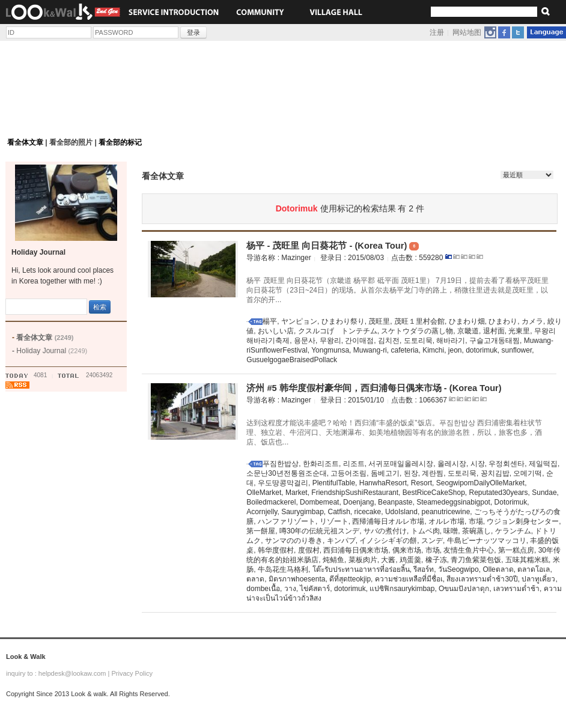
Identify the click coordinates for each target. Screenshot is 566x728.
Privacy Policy (132, 673)
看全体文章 (25, 142)
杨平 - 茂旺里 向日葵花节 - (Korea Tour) (333, 246)
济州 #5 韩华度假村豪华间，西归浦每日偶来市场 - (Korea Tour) (374, 388)
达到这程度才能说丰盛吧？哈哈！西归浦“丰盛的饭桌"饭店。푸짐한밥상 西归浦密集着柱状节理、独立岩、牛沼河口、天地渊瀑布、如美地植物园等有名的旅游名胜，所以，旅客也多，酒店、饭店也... (394, 432)
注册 (437, 32)
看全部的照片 (71, 142)
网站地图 (467, 32)
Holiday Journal (52, 351)
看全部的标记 (120, 142)
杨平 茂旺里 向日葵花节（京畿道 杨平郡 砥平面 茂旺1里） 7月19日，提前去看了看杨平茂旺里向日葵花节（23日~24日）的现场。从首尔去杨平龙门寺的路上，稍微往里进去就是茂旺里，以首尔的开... (397, 290)
